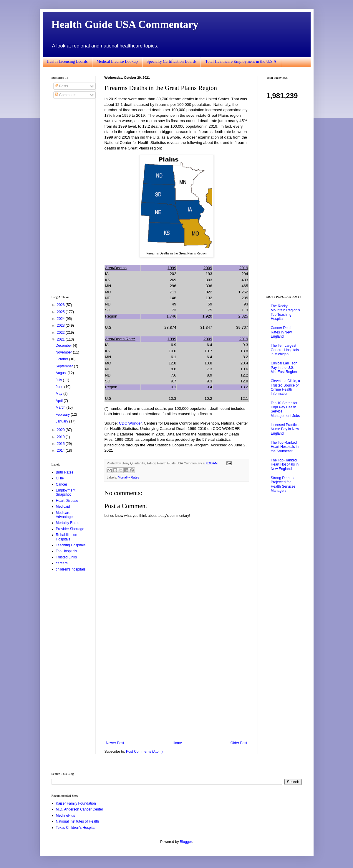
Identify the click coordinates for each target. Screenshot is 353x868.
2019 (61, 437)
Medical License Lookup (117, 61)
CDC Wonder (130, 423)
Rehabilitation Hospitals (67, 537)
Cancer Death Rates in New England (282, 332)
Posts (61, 86)
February (63, 415)
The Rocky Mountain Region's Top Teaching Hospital (285, 312)
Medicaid (63, 507)
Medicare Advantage (64, 515)
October (62, 359)
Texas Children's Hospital (76, 828)
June (60, 387)
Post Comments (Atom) (144, 752)
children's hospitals (71, 569)
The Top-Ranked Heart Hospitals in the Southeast (285, 447)
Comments (66, 95)
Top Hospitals (67, 551)
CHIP (60, 478)
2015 (61, 444)
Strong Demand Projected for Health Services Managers (283, 484)
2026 (61, 305)
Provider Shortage (70, 529)
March (61, 407)
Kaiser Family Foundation (76, 803)
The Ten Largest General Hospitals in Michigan (285, 350)
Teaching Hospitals (71, 545)
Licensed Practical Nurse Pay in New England (285, 429)
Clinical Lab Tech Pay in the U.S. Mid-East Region (284, 368)
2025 (61, 312)
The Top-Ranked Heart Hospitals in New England (285, 465)
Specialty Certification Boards (172, 61)
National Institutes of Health (78, 821)
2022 (61, 333)
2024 (61, 319)
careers (62, 563)
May (59, 394)
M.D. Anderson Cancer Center (80, 809)
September (65, 366)
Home (177, 743)
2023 (61, 325)
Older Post (239, 743)
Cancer (62, 484)
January (62, 421)
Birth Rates (65, 472)
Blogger (186, 842)
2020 (61, 430)
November (64, 352)
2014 (61, 451)
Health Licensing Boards (67, 61)
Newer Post (115, 743)
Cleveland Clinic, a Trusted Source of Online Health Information (285, 387)
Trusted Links (67, 557)
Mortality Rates (128, 477)
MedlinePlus (66, 816)
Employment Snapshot (66, 492)
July (59, 380)
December (64, 346)
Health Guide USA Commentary (125, 24)
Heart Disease (67, 501)
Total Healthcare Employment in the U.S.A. (241, 61)
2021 (61, 339)
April (60, 401)
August (62, 373)
